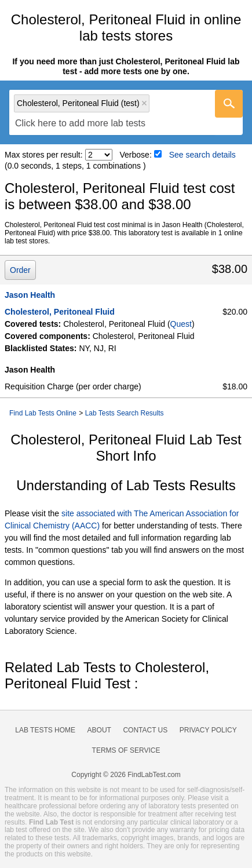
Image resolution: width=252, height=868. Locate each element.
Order (20, 270)
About (99, 730)
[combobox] (126, 112)
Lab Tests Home (45, 730)
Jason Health (30, 295)
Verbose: (136, 155)
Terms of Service (126, 750)
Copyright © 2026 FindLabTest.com (126, 775)
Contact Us (145, 730)
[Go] (229, 104)
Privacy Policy (208, 730)
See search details (202, 155)
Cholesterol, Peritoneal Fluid (60, 312)
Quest (181, 324)
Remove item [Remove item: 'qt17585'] (144, 103)
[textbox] (80, 124)
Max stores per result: (44, 155)
